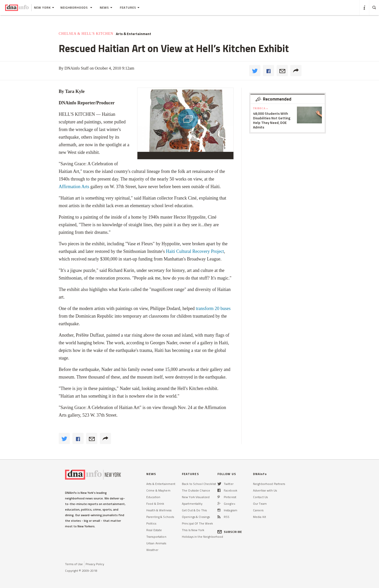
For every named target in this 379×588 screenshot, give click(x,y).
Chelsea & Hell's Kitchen (86, 34)
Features (130, 7)
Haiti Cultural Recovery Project (195, 251)
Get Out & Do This (194, 510)
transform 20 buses (213, 308)
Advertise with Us (265, 490)
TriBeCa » (260, 108)
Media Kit (259, 517)
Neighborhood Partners (269, 484)
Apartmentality (192, 504)
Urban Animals (156, 543)
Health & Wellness (159, 510)
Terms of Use (74, 564)
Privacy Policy (95, 564)
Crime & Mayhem (158, 490)
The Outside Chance (196, 490)
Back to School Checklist (199, 484)
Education (153, 497)
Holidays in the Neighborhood (202, 537)
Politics (151, 523)
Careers (258, 510)
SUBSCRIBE (230, 532)
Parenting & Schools (160, 517)
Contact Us (260, 497)
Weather (152, 550)
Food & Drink (155, 504)
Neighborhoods (76, 7)
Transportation (156, 537)
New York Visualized (196, 497)
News (106, 7)
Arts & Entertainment (133, 34)
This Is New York (193, 530)
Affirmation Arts (74, 187)
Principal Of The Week (198, 523)
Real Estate (154, 530)
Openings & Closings (196, 517)
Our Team (260, 504)
